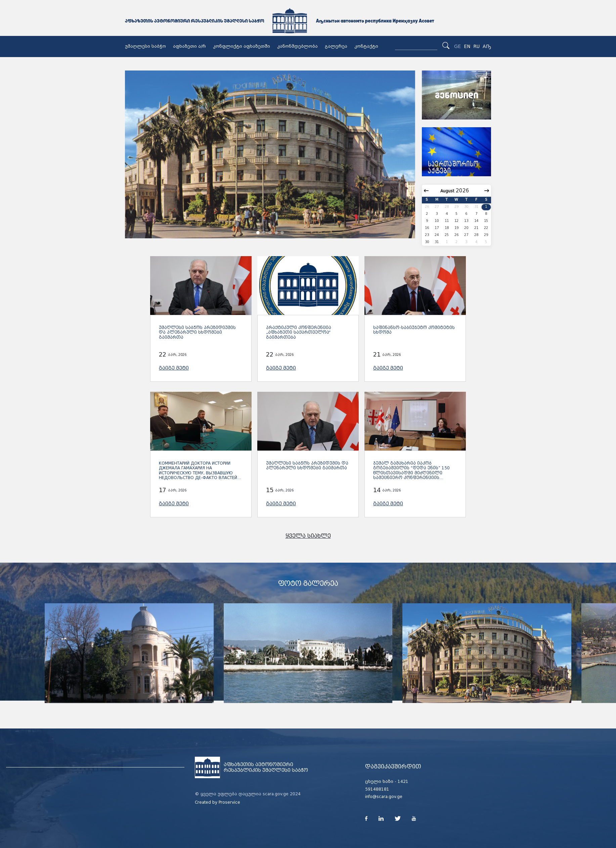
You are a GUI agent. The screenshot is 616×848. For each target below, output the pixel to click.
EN (467, 46)
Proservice (229, 802)
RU (476, 46)
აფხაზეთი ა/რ (189, 46)
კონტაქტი (366, 46)
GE (457, 46)
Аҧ (487, 46)
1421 (403, 782)
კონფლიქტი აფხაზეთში (241, 46)
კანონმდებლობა (297, 46)
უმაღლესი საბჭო (145, 46)
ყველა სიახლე (308, 536)
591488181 (377, 789)
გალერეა (336, 46)
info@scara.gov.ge (384, 797)
